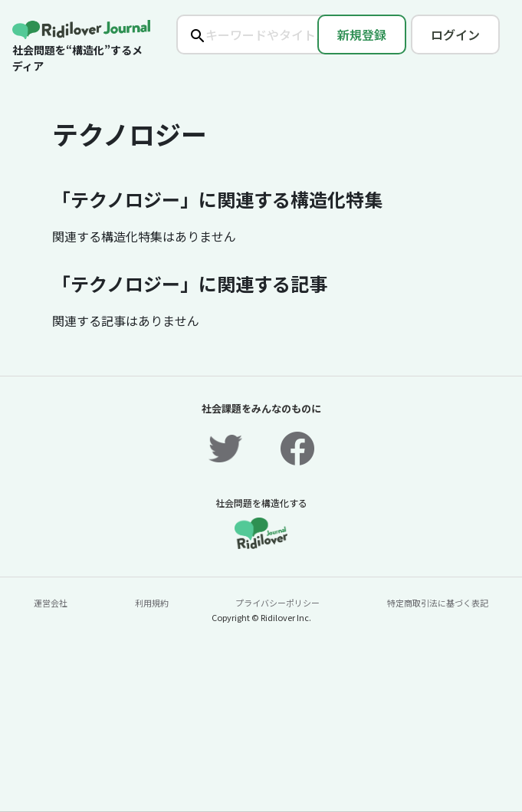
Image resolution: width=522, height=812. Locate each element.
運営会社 (51, 603)
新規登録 (362, 35)
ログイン (455, 35)
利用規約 (152, 603)
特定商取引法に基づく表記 (438, 603)
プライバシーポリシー (277, 603)
